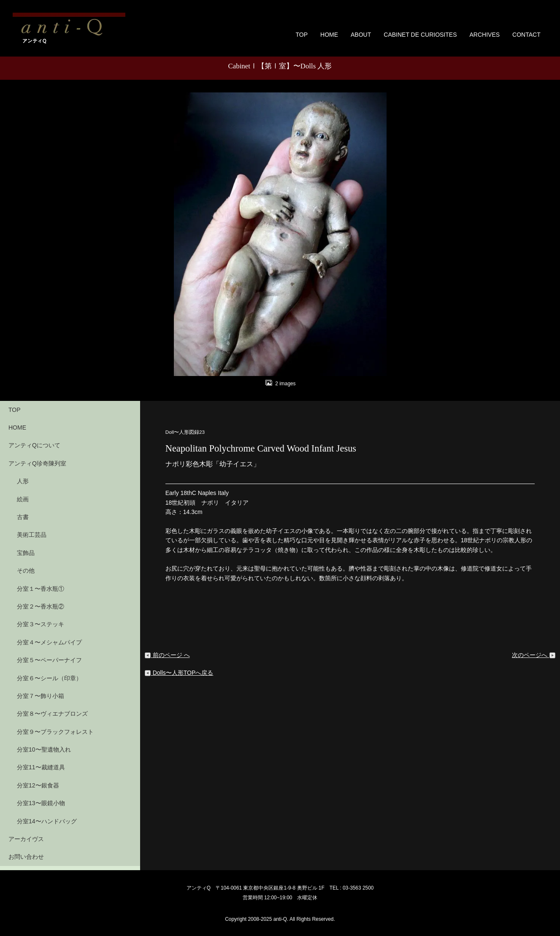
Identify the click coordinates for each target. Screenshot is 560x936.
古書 (23, 517)
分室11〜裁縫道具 (41, 767)
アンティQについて (34, 445)
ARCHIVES (484, 35)
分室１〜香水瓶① (41, 589)
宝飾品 (26, 553)
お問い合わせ (26, 857)
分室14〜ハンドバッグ (47, 821)
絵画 (23, 499)
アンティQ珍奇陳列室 (37, 463)
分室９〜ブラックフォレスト (55, 732)
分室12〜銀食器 (38, 785)
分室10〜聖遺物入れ (44, 749)
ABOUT (361, 35)
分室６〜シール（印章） (49, 678)
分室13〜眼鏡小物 (41, 803)
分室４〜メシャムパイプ (49, 642)
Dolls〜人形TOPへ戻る (179, 673)
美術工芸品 (32, 535)
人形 (23, 481)
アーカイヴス (26, 839)
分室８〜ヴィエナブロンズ (52, 714)
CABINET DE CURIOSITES (420, 35)
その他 (26, 571)
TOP (302, 35)
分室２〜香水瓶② (41, 606)
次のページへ (534, 655)
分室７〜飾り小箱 (41, 696)
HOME (329, 35)
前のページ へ (167, 655)
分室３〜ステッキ (41, 624)
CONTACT (526, 35)
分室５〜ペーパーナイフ (49, 660)
